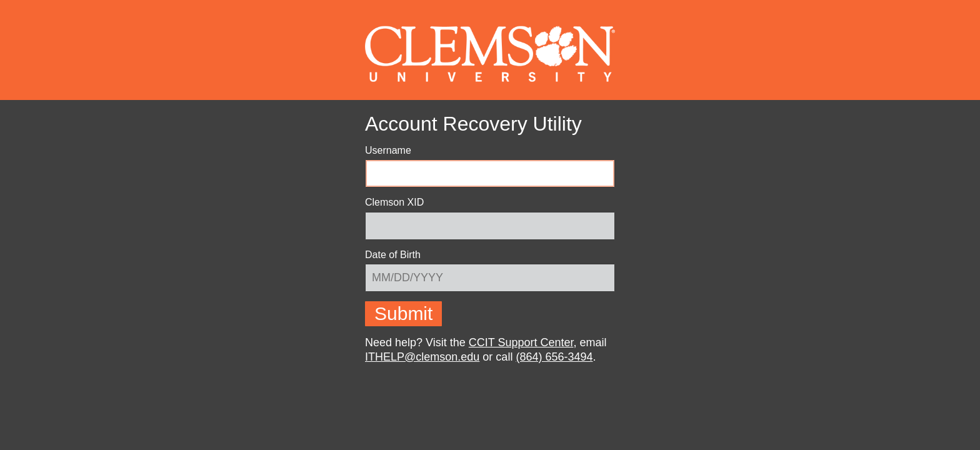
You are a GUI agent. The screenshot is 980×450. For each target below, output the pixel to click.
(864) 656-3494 (554, 357)
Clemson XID (394, 202)
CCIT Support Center (521, 342)
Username (388, 150)
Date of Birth (393, 255)
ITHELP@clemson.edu (422, 357)
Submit (403, 313)
